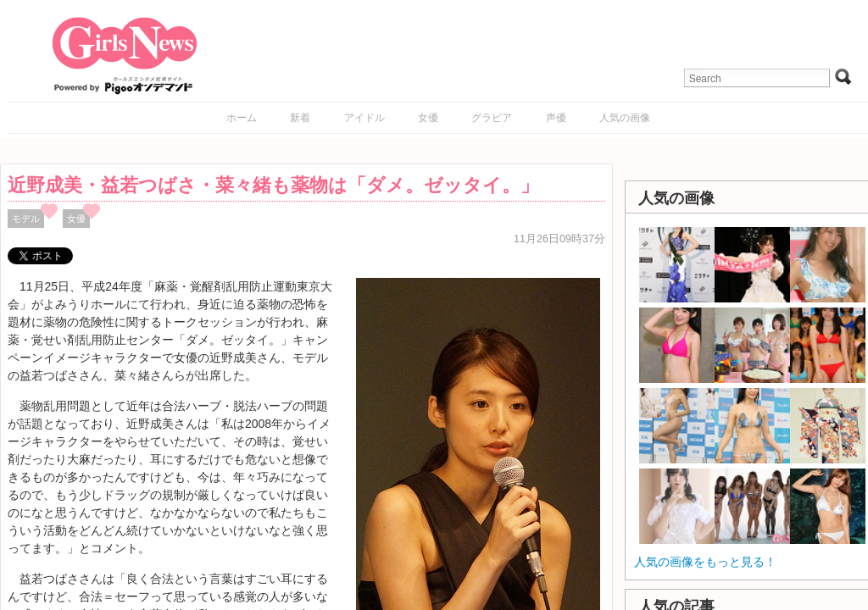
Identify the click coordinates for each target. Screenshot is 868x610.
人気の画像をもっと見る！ (705, 562)
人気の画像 (625, 118)
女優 (428, 118)
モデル (26, 219)
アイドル (364, 118)
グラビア (492, 118)
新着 (300, 118)
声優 (556, 118)
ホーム (242, 118)
